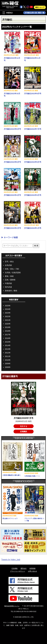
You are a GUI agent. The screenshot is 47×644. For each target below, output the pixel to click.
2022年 (8, 316)
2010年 (8, 360)
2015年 (8, 342)
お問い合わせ (32, 571)
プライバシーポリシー (18, 571)
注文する (24, 426)
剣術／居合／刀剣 (12, 269)
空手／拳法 (9, 262)
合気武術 (8, 265)
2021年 (8, 320)
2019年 (8, 327)
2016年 (8, 338)
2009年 (8, 364)
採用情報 (32, 568)
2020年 (8, 324)
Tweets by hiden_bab (11, 560)
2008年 (8, 367)
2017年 (8, 335)
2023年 (8, 313)
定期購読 (24, 432)
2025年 (8, 306)
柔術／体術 (9, 276)
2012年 (8, 353)
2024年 (8, 309)
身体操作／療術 (11, 291)
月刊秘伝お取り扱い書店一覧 (34, 13)
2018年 (8, 331)
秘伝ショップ (40, 7)
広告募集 (15, 568)
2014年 (8, 345)
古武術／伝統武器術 (13, 273)
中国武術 (8, 283)
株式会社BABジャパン (12, 606)
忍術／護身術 (10, 280)
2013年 (8, 349)
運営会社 (24, 568)
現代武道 (8, 287)
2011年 (8, 356)
